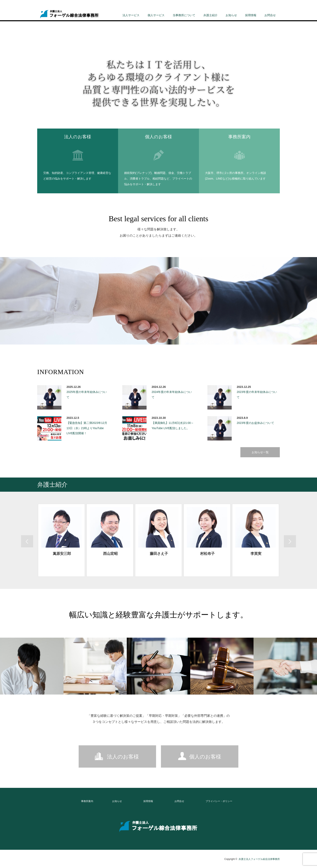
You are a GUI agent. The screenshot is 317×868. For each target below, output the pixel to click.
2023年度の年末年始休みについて (257, 394)
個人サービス (156, 15)
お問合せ (270, 15)
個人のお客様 (205, 757)
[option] (158, 84)
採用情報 (251, 15)
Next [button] (311, 84)
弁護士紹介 (210, 15)
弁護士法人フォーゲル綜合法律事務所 (259, 859)
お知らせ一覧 (260, 452)
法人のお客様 (123, 757)
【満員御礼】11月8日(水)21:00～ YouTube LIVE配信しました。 (173, 425)
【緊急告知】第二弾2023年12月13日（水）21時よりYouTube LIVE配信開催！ (87, 428)
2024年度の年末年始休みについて (172, 394)
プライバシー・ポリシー (219, 801)
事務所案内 (87, 801)
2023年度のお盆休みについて (255, 423)
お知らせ (231, 15)
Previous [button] (6, 84)
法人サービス (131, 15)
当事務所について (184, 15)
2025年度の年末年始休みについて (87, 394)
